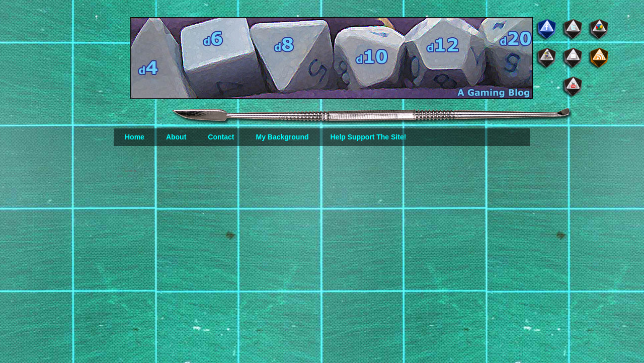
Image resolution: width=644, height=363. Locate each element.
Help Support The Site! (368, 137)
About (176, 137)
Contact (221, 137)
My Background (282, 137)
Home (135, 137)
